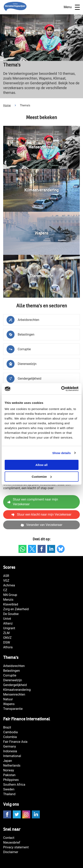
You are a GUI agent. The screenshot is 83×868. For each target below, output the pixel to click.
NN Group (10, 595)
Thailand (9, 794)
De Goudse (11, 614)
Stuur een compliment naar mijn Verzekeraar (33, 502)
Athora (8, 647)
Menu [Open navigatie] (72, 7)
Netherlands (12, 766)
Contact (9, 838)
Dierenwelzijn (13, 680)
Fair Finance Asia (15, 742)
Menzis (8, 600)
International (12, 756)
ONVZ (7, 638)
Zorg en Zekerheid (16, 609)
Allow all (41, 465)
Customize (42, 477)
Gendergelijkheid (15, 685)
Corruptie (10, 675)
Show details (62, 453)
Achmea (9, 585)
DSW (7, 642)
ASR (6, 576)
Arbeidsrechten (14, 666)
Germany (10, 746)
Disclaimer (11, 852)
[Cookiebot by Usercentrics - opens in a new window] (61, 389)
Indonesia (10, 751)
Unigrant (9, 628)
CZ (5, 590)
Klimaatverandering (17, 690)
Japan (8, 761)
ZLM (6, 633)
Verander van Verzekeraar (41, 525)
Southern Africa (14, 785)
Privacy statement (16, 847)
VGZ (6, 581)
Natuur (8, 699)
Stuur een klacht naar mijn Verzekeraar (41, 514)
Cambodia (10, 732)
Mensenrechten (14, 694)
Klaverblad (11, 604)
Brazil (7, 727)
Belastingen (12, 671)
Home (7, 105)
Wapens (9, 704)
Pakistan (9, 775)
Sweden (9, 789)
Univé (7, 619)
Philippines (11, 780)
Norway (9, 770)
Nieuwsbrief (12, 842)
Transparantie (13, 709)
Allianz (8, 623)
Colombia (10, 737)
